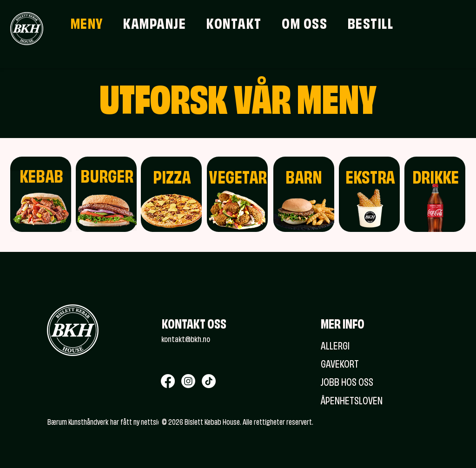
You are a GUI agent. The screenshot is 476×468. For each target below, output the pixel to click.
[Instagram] (188, 381)
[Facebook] (168, 381)
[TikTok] (209, 381)
